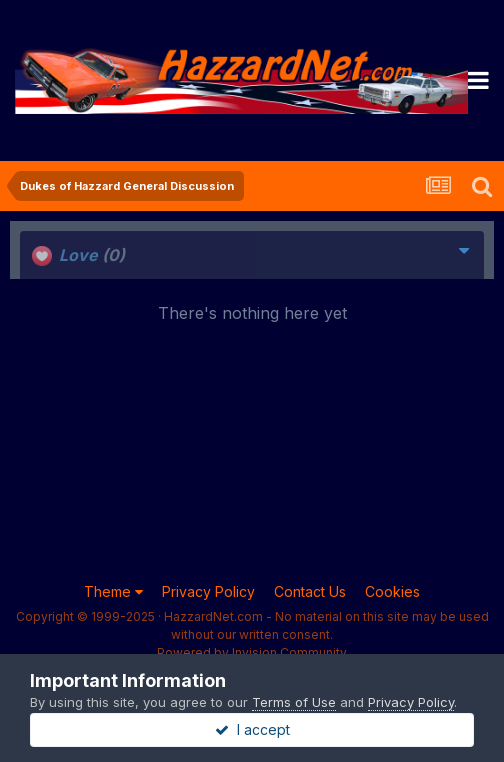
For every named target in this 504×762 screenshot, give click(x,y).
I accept (252, 729)
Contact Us (310, 591)
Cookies (392, 591)
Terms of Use (294, 702)
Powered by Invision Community (252, 652)
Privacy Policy (208, 591)
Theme (113, 591)
